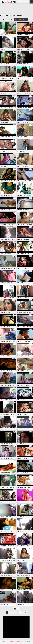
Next (16, 609)
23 (19, 613)
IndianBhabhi (9, 2)
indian (25, 19)
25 (26, 613)
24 (22, 613)
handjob (18, 19)
